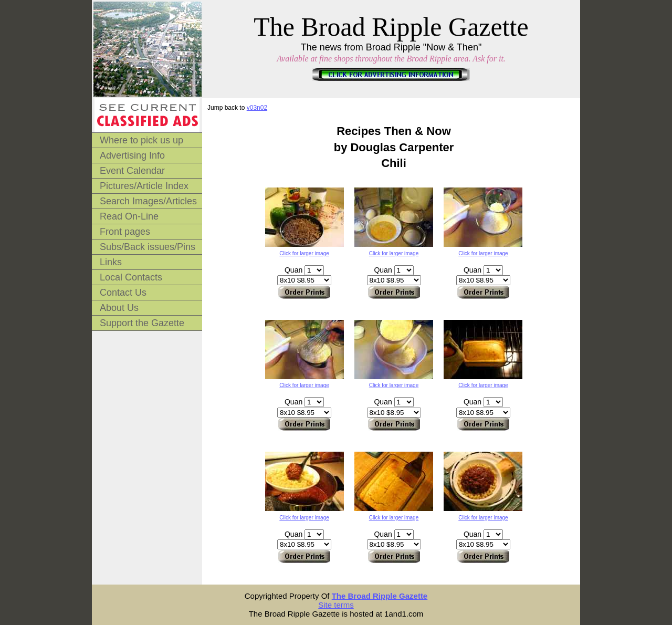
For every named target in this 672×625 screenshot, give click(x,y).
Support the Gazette (142, 323)
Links (111, 262)
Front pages (125, 232)
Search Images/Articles (148, 201)
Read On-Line (129, 216)
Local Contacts (131, 277)
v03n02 (257, 108)
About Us (119, 308)
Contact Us (123, 293)
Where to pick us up (141, 140)
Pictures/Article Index (144, 186)
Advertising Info (132, 155)
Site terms (336, 605)
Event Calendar (132, 171)
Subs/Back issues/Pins (148, 247)
